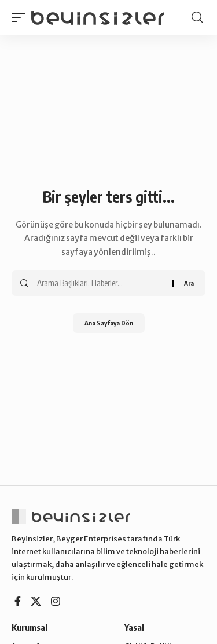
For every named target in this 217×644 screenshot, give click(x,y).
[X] (36, 601)
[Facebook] (18, 601)
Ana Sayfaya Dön (109, 323)
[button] (21, 17)
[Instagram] (56, 601)
